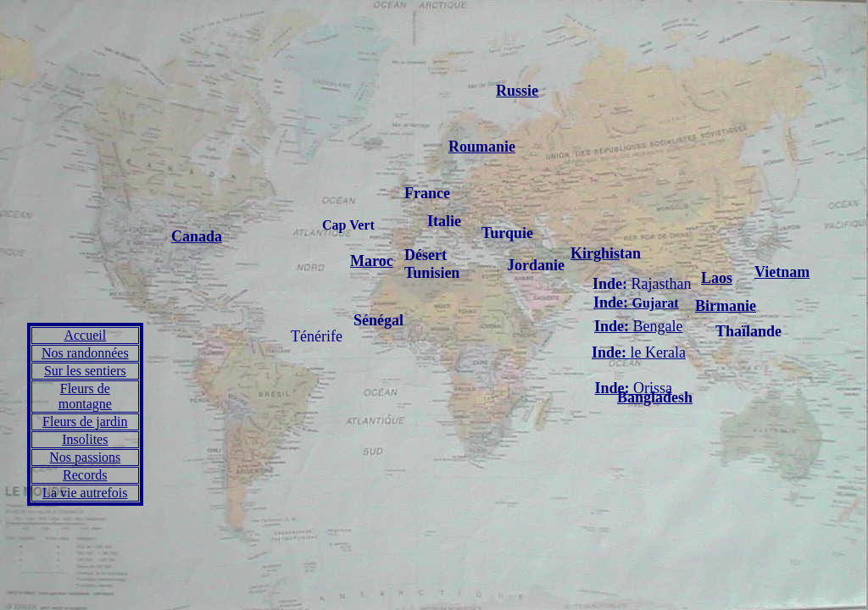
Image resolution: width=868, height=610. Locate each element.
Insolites (85, 439)
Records (85, 475)
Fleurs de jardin (85, 421)
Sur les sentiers (85, 371)
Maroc (372, 261)
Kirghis (595, 253)
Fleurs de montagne (85, 396)
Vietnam (782, 272)
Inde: (615, 388)
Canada (197, 236)
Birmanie (726, 306)
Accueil (85, 335)
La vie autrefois (85, 493)
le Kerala (639, 352)
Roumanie (482, 147)
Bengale (639, 326)
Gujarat (636, 303)
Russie (517, 91)
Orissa (653, 388)
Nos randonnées (85, 353)
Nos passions (85, 457)
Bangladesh (655, 397)
